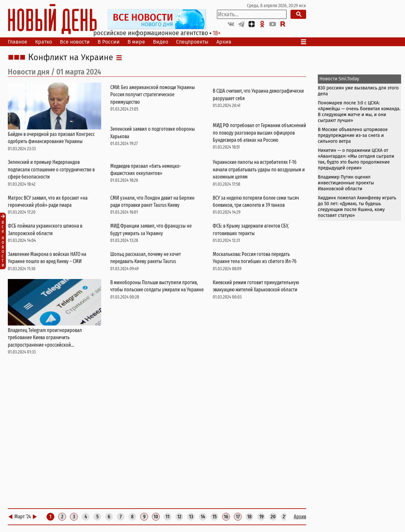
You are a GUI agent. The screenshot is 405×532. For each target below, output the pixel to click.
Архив (224, 42)
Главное (18, 42)
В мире (136, 42)
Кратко (44, 42)
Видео (161, 42)
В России (109, 42)
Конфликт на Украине (71, 58)
